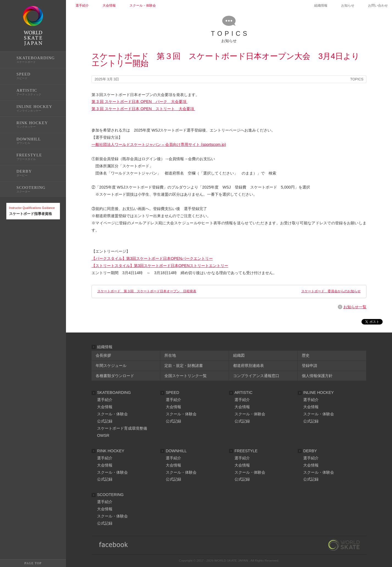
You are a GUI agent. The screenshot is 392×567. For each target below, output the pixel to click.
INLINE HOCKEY (318, 392)
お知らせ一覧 (355, 307)
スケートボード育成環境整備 (122, 428)
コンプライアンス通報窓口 (256, 376)
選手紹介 (105, 400)
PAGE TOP (33, 563)
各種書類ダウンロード (115, 376)
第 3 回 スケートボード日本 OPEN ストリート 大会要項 (143, 109)
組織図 (239, 355)
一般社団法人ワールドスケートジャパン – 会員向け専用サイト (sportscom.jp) (159, 145)
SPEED (172, 392)
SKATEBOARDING (114, 392)
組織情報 (321, 6)
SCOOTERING (110, 495)
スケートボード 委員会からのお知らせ (331, 291)
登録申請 (310, 366)
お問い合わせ (378, 6)
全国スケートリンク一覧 (186, 376)
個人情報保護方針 (317, 376)
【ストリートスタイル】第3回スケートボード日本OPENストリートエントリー (160, 266)
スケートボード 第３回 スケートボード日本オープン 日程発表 (147, 291)
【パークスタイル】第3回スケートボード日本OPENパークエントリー (152, 258)
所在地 (170, 355)
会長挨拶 (103, 355)
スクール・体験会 (112, 414)
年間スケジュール (111, 366)
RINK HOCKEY (111, 451)
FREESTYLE (246, 451)
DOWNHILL (176, 451)
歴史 (306, 355)
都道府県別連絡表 (249, 366)
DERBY (310, 451)
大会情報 (105, 407)
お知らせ (348, 6)
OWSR (103, 435)
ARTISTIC (243, 392)
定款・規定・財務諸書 (184, 366)
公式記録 (13, 238)
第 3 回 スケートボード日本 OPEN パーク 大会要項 (140, 102)
